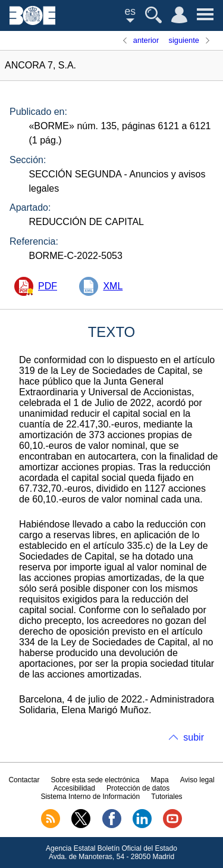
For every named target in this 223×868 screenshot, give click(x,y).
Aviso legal (197, 780)
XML (113, 286)
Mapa (160, 780)
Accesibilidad (74, 788)
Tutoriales (167, 797)
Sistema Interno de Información (90, 797)
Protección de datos (138, 788)
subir (194, 737)
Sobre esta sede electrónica (95, 780)
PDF (48, 286)
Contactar (24, 780)
